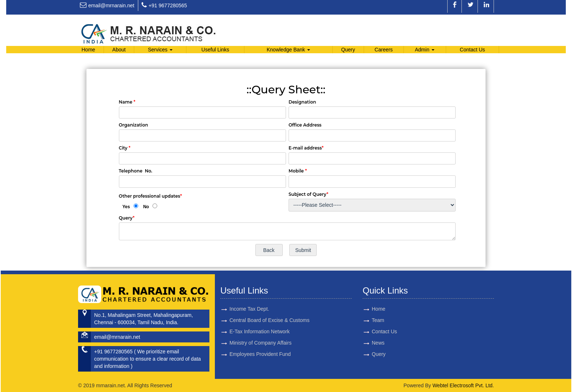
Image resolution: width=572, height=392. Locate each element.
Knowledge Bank (288, 50)
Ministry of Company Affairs (260, 330)
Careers (384, 50)
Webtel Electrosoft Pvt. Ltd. (463, 385)
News (365, 343)
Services (160, 50)
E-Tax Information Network (260, 319)
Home (88, 50)
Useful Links (215, 50)
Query (348, 50)
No (146, 207)
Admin (425, 50)
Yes (126, 207)
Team (365, 320)
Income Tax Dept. (249, 296)
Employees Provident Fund (260, 341)
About (119, 50)
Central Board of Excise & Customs (269, 307)
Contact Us (472, 50)
